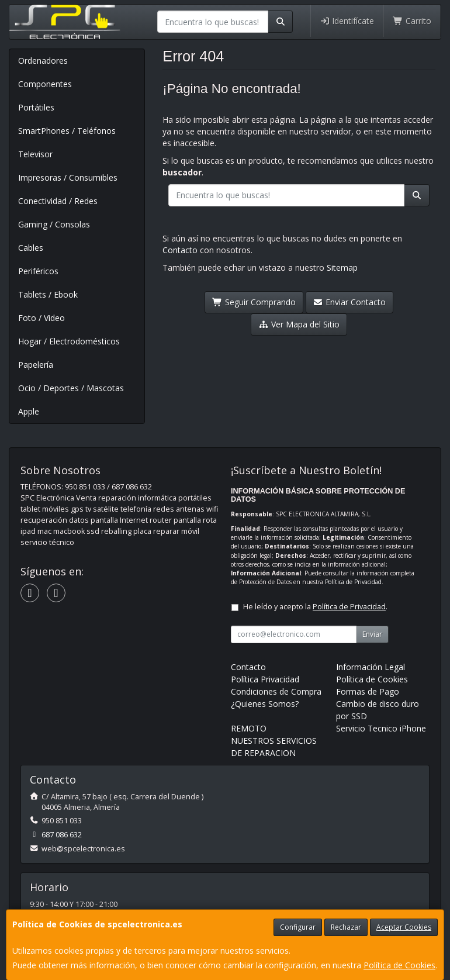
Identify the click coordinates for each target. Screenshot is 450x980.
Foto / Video (41, 318)
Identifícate (347, 21)
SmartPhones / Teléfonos (67, 131)
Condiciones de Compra (276, 691)
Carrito (412, 21)
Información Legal (371, 667)
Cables (31, 248)
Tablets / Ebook (48, 294)
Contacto (180, 250)
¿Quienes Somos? (265, 704)
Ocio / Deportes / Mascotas (71, 388)
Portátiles (36, 107)
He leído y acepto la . (315, 607)
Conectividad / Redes (58, 201)
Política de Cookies (399, 965)
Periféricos (38, 271)
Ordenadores (43, 61)
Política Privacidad (265, 679)
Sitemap (342, 268)
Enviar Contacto (350, 302)
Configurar (298, 927)
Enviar (372, 634)
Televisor (35, 154)
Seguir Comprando (254, 302)
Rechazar (346, 927)
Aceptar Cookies (404, 927)
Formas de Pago (368, 691)
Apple (29, 411)
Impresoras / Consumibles (68, 177)
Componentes (45, 84)
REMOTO (249, 728)
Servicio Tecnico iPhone (381, 728)
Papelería (36, 365)
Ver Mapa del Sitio (299, 324)
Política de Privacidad (353, 582)
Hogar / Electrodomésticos (69, 341)
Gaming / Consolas (54, 224)
